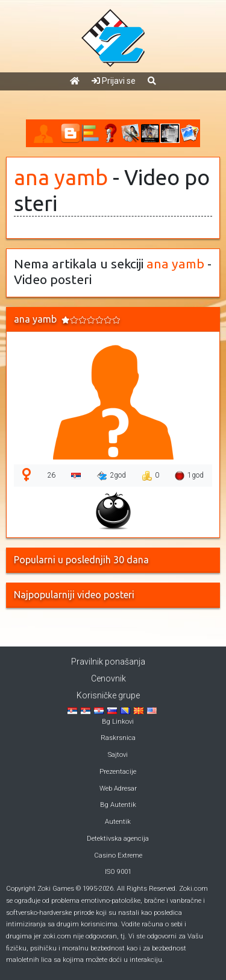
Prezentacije (118, 772)
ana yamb (61, 177)
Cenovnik (108, 678)
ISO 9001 (118, 872)
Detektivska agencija (118, 839)
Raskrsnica (118, 738)
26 (51, 475)
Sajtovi (118, 755)
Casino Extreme (118, 855)
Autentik (118, 822)
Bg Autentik (118, 805)
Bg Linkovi (118, 722)
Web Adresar (118, 789)
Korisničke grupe (108, 695)
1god (189, 476)
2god (111, 476)
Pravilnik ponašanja (108, 662)
